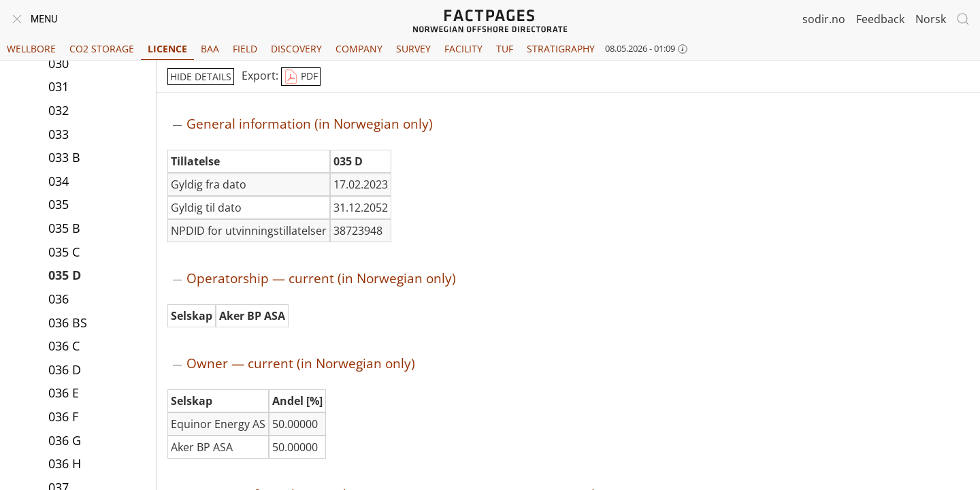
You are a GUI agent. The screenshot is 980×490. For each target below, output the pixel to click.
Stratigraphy (561, 49)
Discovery (296, 49)
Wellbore (31, 49)
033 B (64, 157)
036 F (63, 416)
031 (59, 86)
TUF (505, 49)
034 (59, 181)
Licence (167, 49)
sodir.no (824, 19)
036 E (64, 393)
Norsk (931, 19)
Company (359, 49)
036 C (64, 346)
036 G (65, 440)
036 (59, 299)
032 (59, 110)
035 (59, 204)
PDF (301, 77)
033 (59, 134)
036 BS (68, 323)
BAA (210, 49)
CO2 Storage (102, 49)
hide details (201, 77)
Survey (413, 49)
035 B (64, 228)
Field (245, 49)
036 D (65, 370)
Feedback (880, 19)
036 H (65, 463)
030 (59, 63)
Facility (463, 49)
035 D (65, 275)
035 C (64, 252)
